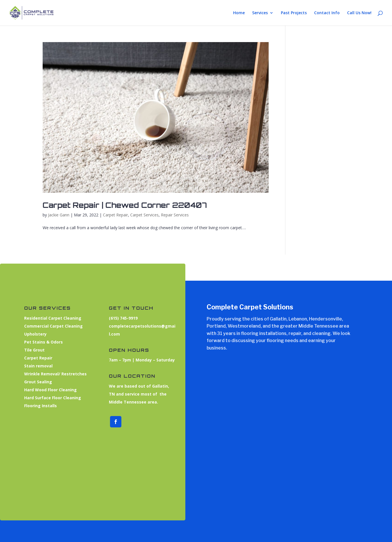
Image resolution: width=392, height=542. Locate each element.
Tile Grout (33, 350)
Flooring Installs (38, 405)
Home (239, 13)
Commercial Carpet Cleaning (50, 327)
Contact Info (327, 13)
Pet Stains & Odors (41, 343)
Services (260, 13)
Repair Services (175, 215)
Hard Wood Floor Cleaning (48, 390)
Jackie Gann (59, 215)
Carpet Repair (115, 215)
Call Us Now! (359, 13)
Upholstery (34, 335)
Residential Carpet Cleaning (50, 319)
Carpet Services (144, 215)
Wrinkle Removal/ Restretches (52, 374)
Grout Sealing (36, 382)
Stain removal (36, 366)
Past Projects (294, 13)
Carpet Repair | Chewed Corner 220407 (125, 205)
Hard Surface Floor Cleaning (50, 398)
